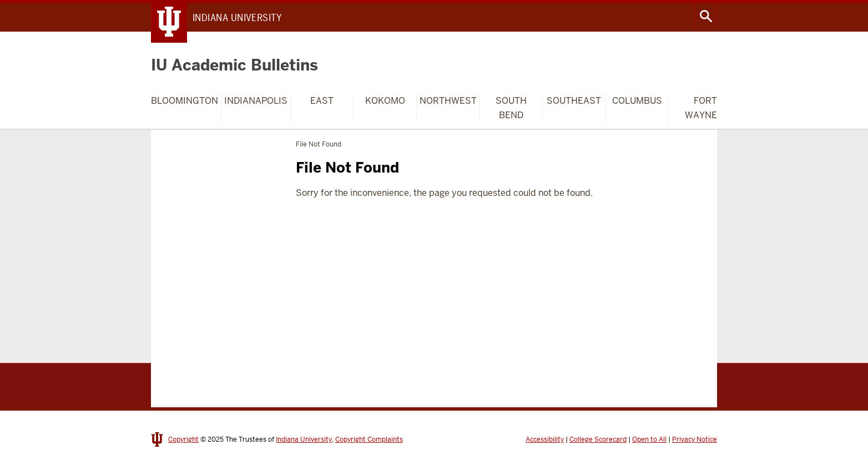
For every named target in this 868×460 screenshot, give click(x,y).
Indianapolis (256, 101)
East (322, 101)
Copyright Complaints (369, 439)
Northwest (448, 101)
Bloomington (185, 101)
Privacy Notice (695, 439)
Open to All (649, 439)
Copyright (183, 439)
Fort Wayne (701, 108)
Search (706, 16)
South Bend (511, 108)
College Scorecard (598, 439)
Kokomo (385, 101)
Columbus (637, 101)
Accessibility (545, 439)
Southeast (574, 101)
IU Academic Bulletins (234, 65)
